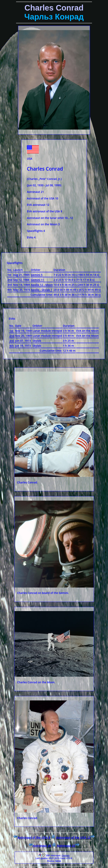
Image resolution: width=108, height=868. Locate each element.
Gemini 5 (37, 275)
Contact (66, 855)
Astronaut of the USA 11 (75, 837)
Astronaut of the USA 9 (32, 837)
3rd (11, 341)
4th (11, 346)
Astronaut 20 (40, 846)
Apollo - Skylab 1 (42, 290)
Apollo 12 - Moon (42, 285)
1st (11, 331)
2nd (12, 336)
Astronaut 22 (68, 846)
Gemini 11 (37, 280)
